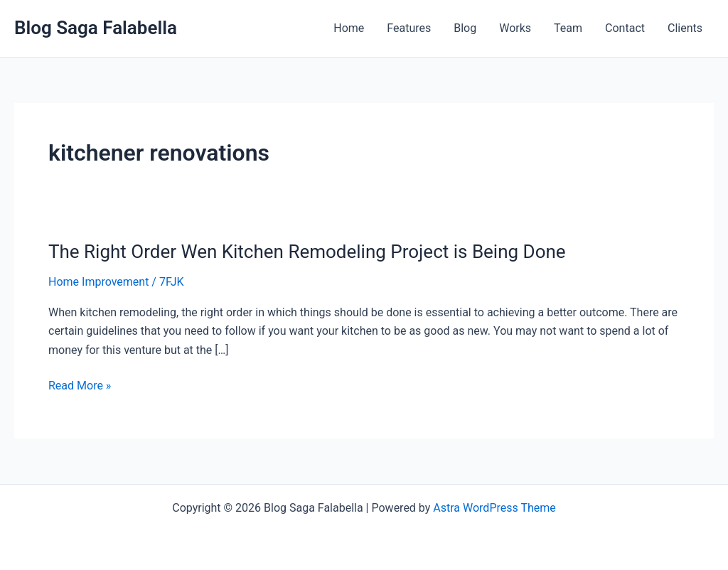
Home (349, 28)
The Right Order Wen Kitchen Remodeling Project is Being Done (307, 252)
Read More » (80, 386)
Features (409, 28)
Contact (625, 28)
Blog (465, 28)
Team (568, 28)
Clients (685, 28)
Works (515, 28)
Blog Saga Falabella (96, 28)
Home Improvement (98, 282)
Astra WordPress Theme (494, 508)
